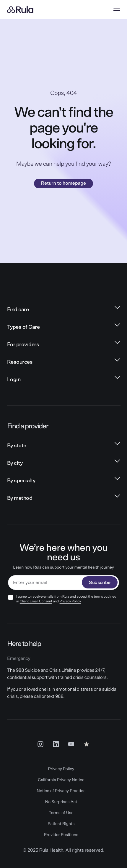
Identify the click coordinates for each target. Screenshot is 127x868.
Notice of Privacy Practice (61, 791)
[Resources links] (63, 362)
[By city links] (63, 463)
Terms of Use (61, 813)
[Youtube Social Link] (71, 744)
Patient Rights (61, 824)
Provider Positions (61, 835)
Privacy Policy (70, 601)
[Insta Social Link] (40, 744)
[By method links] (63, 498)
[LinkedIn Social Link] (56, 744)
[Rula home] (20, 9)
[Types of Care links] (63, 327)
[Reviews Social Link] (87, 744)
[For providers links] (63, 345)
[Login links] (63, 380)
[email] (45, 583)
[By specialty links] (63, 481)
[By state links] (63, 446)
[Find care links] (63, 310)
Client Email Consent (36, 601)
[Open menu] (117, 9)
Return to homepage (64, 184)
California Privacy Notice (61, 780)
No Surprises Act (61, 802)
